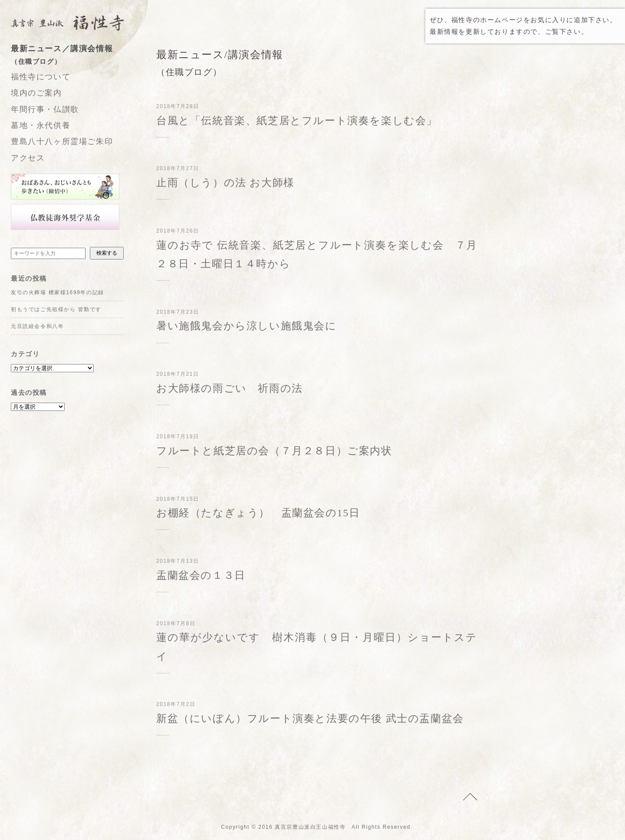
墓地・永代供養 (41, 125)
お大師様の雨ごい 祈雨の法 (230, 388)
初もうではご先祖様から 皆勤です (56, 309)
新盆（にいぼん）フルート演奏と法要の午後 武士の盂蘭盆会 (310, 719)
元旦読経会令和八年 (37, 326)
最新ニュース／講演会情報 (76, 56)
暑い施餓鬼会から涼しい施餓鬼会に (247, 326)
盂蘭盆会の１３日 (201, 575)
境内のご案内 (36, 93)
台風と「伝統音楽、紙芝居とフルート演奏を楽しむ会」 (297, 121)
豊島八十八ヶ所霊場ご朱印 (62, 141)
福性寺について (41, 77)
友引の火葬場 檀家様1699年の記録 (58, 292)
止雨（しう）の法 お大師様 (225, 183)
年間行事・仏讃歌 (45, 109)
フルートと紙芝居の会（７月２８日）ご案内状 (274, 451)
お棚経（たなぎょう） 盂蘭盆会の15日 (258, 513)
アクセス (28, 158)
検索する (107, 253)
